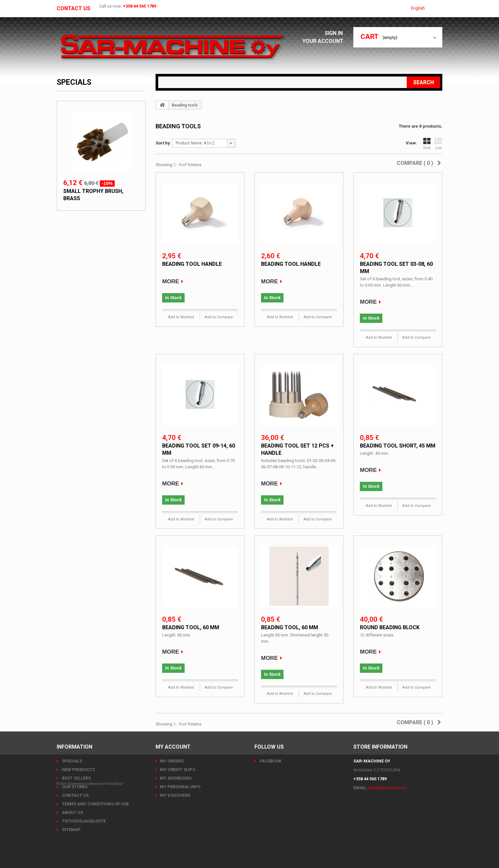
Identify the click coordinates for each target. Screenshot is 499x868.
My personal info (180, 787)
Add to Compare (219, 317)
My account (173, 747)
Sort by (163, 143)
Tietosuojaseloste (83, 821)
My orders (172, 761)
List (438, 144)
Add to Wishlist (181, 317)
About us (72, 812)
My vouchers (175, 795)
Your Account (324, 41)
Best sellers (76, 778)
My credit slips (177, 770)
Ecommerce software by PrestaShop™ (96, 850)
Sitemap (71, 830)
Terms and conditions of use (95, 804)
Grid (427, 144)
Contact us (73, 9)
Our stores (74, 787)
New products (78, 770)
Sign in (336, 33)
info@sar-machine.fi (388, 788)
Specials (74, 82)
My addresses (176, 778)
